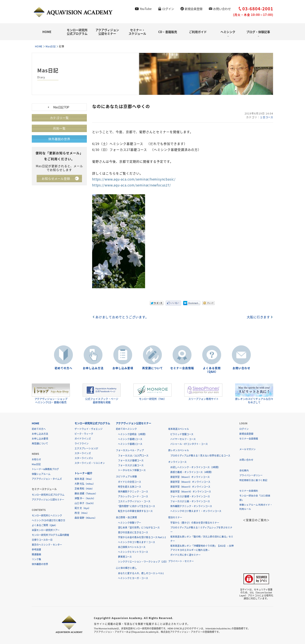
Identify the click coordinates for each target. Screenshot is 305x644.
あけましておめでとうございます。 (122, 317)
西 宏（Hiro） (82, 513)
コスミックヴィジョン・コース (134, 501)
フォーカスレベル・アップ (130, 450)
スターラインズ (83, 453)
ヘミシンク (228, 32)
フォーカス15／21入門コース (133, 455)
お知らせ (36, 459)
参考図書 (36, 549)
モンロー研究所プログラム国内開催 (50, 535)
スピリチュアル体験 (126, 476)
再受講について (152, 368)
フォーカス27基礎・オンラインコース (190, 496)
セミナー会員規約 (249, 490)
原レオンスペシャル (179, 450)
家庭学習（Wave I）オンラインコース (190, 477)
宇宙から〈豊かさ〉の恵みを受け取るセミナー (195, 522)
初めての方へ (64, 368)
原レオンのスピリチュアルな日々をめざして (254, 394)
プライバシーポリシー (251, 475)
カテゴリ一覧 (59, 118)
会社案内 (244, 470)
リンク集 (36, 559)
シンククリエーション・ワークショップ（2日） (143, 561)
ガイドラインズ (83, 438)
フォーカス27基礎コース (131, 460)
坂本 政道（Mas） (84, 479)
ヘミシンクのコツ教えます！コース (137, 542)
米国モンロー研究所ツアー (46, 530)
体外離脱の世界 (59, 139)
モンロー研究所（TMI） (152, 392)
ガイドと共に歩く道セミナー (185, 555)
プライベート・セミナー (181, 561)
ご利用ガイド (198, 32)
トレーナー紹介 (83, 473)
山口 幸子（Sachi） (85, 503)
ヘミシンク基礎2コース (130, 444)
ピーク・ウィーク (84, 434)
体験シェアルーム (41, 474)
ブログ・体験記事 (258, 32)
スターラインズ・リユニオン (90, 463)
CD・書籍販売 (168, 32)
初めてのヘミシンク (126, 429)
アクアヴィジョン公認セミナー (107, 32)
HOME (47, 32)
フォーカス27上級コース (131, 465)
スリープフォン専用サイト (203, 392)
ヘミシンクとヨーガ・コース (133, 578)
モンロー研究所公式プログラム (77, 32)
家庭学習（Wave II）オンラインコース (190, 482)
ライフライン (82, 443)
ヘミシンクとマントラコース (133, 552)
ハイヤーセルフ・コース (183, 439)
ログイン (168, 9)
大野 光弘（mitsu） (85, 483)
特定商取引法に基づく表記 (253, 480)
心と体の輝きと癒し (126, 568)
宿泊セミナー (175, 517)
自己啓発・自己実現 (126, 517)
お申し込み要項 (123, 368)
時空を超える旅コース (130, 486)
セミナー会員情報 (182, 368)
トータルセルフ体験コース (132, 470)
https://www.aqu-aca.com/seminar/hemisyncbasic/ (135, 179)
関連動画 (36, 554)
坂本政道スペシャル (179, 429)
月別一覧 (59, 128)
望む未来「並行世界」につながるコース (139, 527)
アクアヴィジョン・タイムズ (47, 479)
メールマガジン (247, 449)
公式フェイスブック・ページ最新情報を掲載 (102, 394)
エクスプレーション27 (86, 448)
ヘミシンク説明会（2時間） (133, 434)
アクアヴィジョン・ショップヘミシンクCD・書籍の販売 (51, 394)
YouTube (146, 9)
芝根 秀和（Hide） (84, 488)
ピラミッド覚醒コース (182, 434)
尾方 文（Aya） (83, 508)
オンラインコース (177, 462)
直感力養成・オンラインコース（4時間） (192, 472)
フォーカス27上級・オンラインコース (190, 501)
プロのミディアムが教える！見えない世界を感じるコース (200, 455)
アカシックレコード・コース (133, 496)
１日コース (266, 117)
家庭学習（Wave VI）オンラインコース (191, 491)
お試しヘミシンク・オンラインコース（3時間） (195, 467)
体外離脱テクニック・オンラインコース (191, 506)
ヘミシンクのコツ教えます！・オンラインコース (196, 511)
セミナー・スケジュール (137, 32)
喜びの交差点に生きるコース (133, 532)
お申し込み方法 (93, 368)
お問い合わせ (222, 9)
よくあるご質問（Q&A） (45, 525)
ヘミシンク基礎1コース (130, 439)
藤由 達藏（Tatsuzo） (86, 493)
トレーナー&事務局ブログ (45, 469)
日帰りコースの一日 (42, 540)
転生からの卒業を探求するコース (135, 511)
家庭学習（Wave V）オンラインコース (190, 486)
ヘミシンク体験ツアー (130, 522)
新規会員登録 (194, 9)
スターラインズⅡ (84, 458)
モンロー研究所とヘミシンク (47, 515)
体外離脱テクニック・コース (133, 491)
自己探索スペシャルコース (132, 547)
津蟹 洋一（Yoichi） (85, 498)
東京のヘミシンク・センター (47, 544)
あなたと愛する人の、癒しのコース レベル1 (141, 573)
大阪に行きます (258, 317)
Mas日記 (52, 46)
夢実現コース (125, 556)
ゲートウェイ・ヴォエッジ (89, 429)
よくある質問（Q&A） (212, 370)
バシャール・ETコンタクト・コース (189, 444)
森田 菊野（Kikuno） (86, 518)
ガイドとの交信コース (130, 482)
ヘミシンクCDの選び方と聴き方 (49, 520)
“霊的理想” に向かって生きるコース (137, 506)
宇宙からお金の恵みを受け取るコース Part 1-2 (142, 537)
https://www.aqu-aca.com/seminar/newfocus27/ (132, 185)
